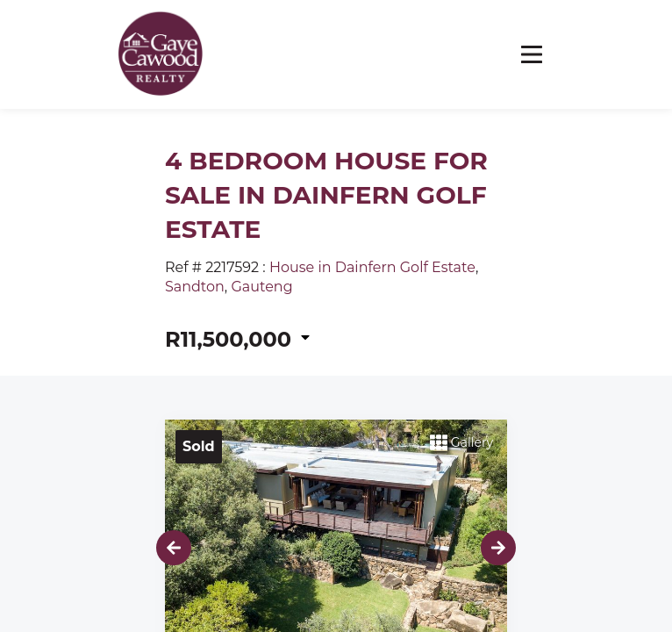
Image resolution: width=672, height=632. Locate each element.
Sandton (195, 287)
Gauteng (261, 287)
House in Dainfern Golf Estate (372, 267)
